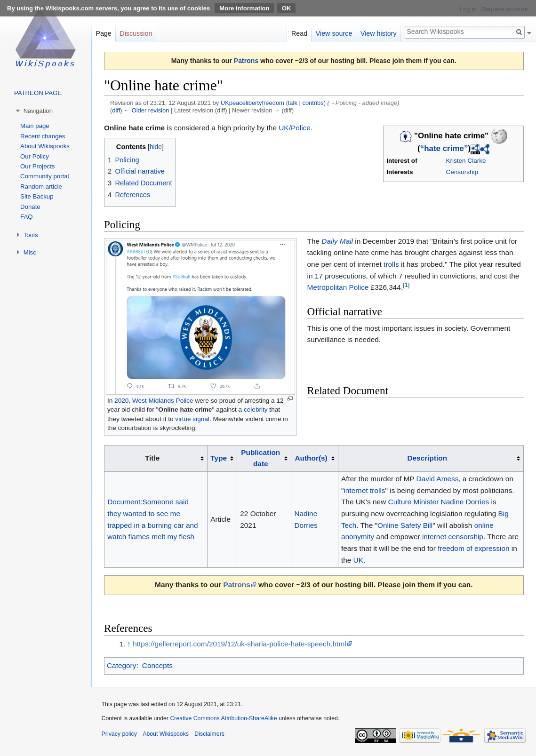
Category (121, 665)
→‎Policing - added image (363, 103)
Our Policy (35, 156)
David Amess (438, 479)
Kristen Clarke (466, 161)
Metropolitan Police (338, 287)
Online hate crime (185, 410)
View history (379, 33)
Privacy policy (119, 734)
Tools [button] (31, 235)
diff (116, 110)
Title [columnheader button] (152, 458)
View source (334, 33)
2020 (121, 401)
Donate (30, 207)
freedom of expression (473, 548)
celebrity (256, 410)
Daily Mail (337, 241)
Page (103, 33)
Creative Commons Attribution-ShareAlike (223, 718)
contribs (313, 103)
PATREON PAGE (38, 93)
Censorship (462, 172)
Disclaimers (209, 734)
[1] (406, 285)
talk (293, 103)
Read (299, 33)
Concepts (157, 665)
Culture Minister (414, 502)
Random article (41, 187)
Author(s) (311, 458)
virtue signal (192, 419)
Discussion (136, 33)
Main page (35, 126)
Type (219, 458)
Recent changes (43, 136)
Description (427, 458)
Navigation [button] (38, 111)
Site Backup (37, 196)
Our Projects (37, 166)
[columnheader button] (222, 458)
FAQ (26, 217)
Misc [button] (30, 252)
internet (356, 490)
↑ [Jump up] (129, 644)
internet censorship (453, 537)
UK (358, 560)
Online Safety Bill (405, 525)
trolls (391, 264)
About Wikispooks (45, 146)
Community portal (44, 176)
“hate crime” (444, 148)
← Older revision (146, 110)
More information (244, 8)
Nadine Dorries (465, 502)
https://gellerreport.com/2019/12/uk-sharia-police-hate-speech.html (239, 644)
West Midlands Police (163, 401)
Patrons (246, 61)
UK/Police (295, 128)
